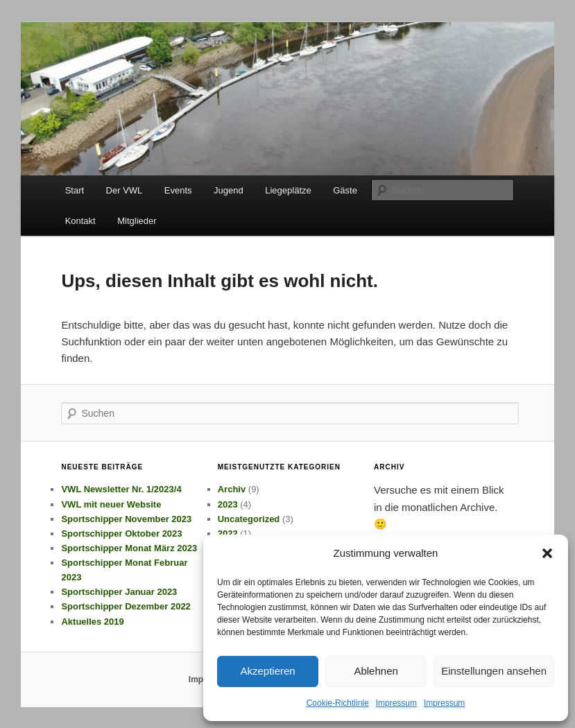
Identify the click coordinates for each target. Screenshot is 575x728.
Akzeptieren (267, 671)
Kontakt (80, 221)
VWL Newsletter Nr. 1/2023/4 (121, 489)
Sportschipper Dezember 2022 (126, 606)
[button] (547, 553)
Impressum (396, 703)
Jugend (229, 190)
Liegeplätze (288, 190)
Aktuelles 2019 (92, 622)
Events (178, 190)
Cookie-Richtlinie (338, 703)
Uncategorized (249, 519)
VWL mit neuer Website (111, 504)
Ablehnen (376, 671)
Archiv (232, 489)
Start (75, 190)
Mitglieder (137, 221)
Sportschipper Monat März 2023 (129, 548)
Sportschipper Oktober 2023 (121, 534)
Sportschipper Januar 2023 (119, 592)
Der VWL (125, 190)
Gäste (345, 190)
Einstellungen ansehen (494, 671)
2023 (228, 504)
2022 (228, 534)
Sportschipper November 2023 (126, 519)
